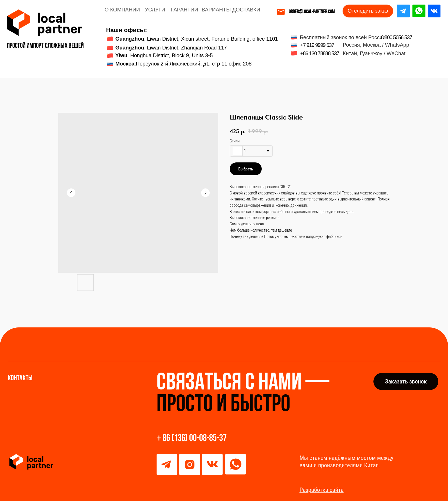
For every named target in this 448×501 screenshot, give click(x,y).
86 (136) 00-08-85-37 (195, 439)
